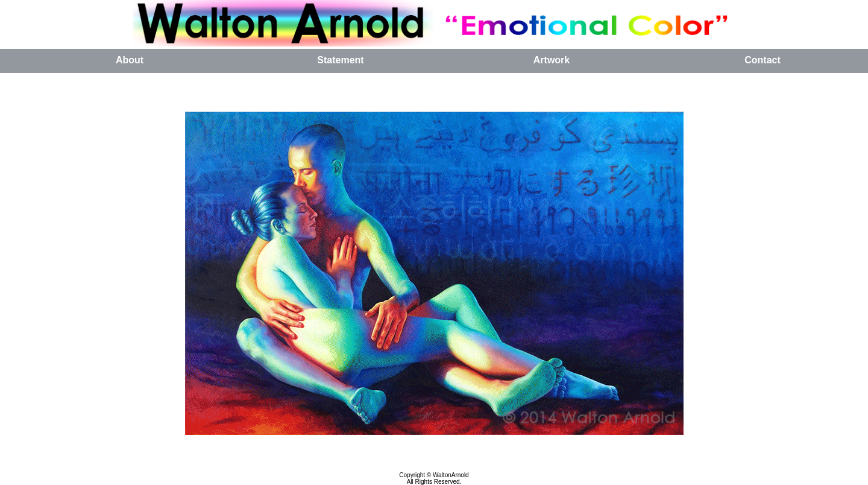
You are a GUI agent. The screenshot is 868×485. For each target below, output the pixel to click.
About (130, 60)
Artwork (552, 60)
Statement (340, 60)
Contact (763, 60)
